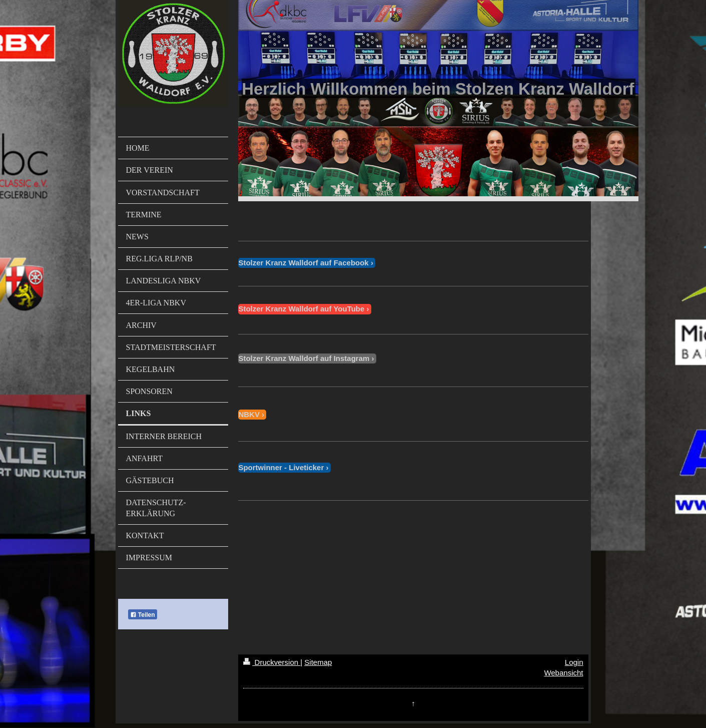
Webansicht (563, 673)
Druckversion (272, 662)
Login (574, 662)
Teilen (143, 615)
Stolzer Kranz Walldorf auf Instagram (304, 358)
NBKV (249, 414)
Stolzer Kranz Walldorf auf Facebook (303, 263)
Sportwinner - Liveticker (281, 467)
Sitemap (318, 662)
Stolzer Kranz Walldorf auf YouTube (301, 309)
